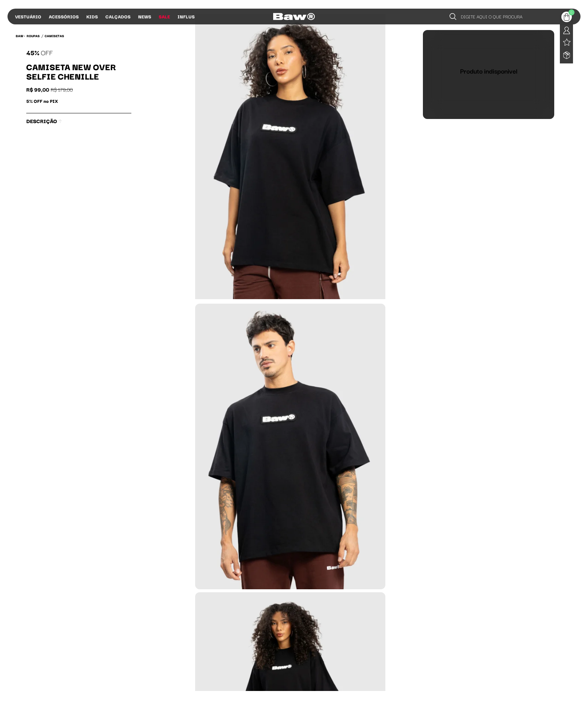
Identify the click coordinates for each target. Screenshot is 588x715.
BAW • (20, 36)
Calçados (118, 16)
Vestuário (28, 16)
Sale (164, 16)
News (145, 16)
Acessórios (64, 16)
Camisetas (54, 36)
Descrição (44, 121)
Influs (186, 16)
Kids (92, 16)
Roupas (33, 36)
